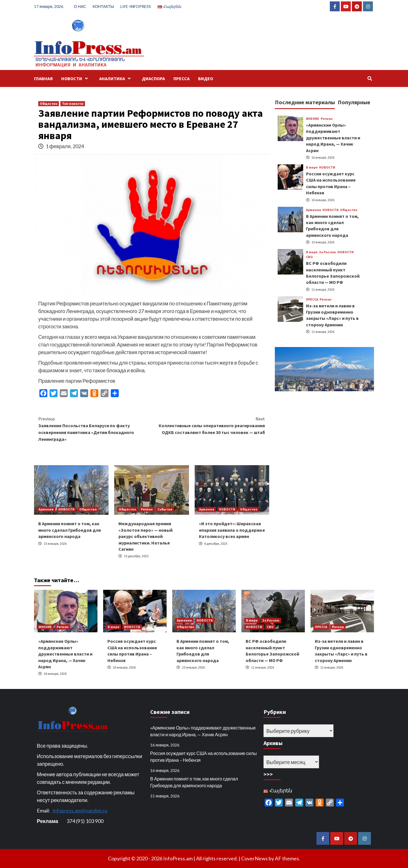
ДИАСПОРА (153, 78)
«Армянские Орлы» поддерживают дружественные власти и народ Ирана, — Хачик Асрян (333, 138)
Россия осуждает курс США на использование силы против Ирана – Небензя (203, 757)
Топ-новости (73, 104)
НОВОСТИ (76, 78)
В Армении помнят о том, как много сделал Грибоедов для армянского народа (70, 530)
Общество (49, 104)
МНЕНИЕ (313, 119)
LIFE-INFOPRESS (136, 6)
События (165, 509)
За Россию (328, 252)
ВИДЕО (206, 78)
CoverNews (254, 858)
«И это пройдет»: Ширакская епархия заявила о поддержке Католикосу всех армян (232, 530)
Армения (46, 509)
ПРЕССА (181, 78)
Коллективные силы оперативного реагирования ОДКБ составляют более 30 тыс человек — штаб (208, 425)
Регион (147, 509)
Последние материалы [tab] (305, 102)
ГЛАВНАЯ (43, 78)
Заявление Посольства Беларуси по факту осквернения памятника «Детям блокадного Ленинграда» (95, 429)
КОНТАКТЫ (103, 6)
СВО (309, 257)
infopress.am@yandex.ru (80, 810)
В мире (312, 167)
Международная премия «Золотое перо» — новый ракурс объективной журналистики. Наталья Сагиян (145, 536)
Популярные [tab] (354, 102)
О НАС (80, 6)
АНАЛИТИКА (116, 78)
